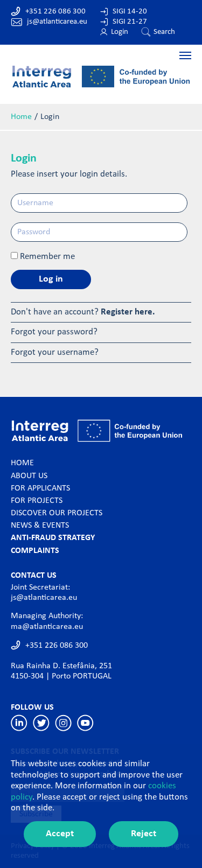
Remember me (47, 257)
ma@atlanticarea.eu (47, 627)
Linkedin (19, 723)
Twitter (41, 723)
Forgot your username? (55, 352)
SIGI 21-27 (130, 22)
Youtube (85, 723)
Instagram (63, 723)
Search (164, 32)
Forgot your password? (54, 332)
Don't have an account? (83, 312)
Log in (51, 279)
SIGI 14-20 (130, 12)
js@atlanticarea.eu (57, 22)
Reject (144, 834)
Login (120, 32)
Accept (60, 834)
